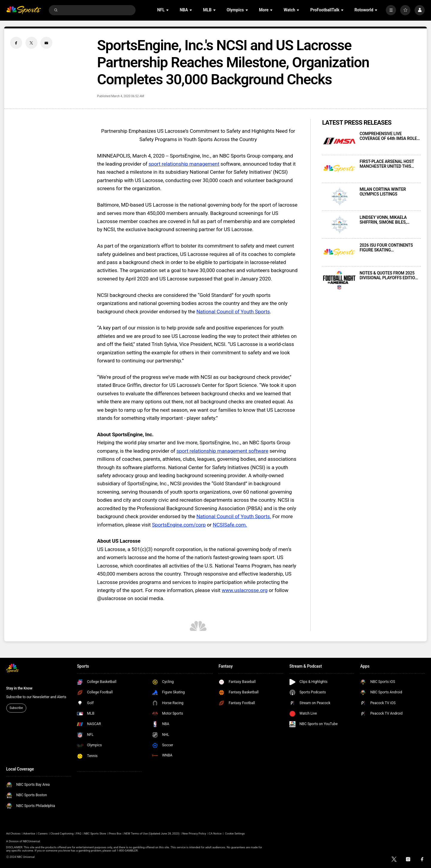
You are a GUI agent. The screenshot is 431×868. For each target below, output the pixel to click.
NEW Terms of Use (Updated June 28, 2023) (152, 833)
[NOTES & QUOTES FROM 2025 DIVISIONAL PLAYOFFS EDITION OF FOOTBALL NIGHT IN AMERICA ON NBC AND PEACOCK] (339, 280)
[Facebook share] (16, 43)
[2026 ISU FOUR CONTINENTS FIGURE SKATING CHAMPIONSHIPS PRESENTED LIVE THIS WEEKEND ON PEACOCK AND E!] (339, 253)
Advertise (29, 833)
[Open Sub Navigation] (168, 10)
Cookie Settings (235, 833)
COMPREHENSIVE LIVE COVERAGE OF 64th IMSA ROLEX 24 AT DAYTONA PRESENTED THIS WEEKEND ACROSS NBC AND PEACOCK (389, 136)
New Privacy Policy (194, 833)
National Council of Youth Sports (233, 312)
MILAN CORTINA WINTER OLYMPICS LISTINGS (383, 192)
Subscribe (16, 708)
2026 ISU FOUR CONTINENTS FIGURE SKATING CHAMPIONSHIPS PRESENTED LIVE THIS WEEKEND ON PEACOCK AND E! (387, 248)
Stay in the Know (19, 688)
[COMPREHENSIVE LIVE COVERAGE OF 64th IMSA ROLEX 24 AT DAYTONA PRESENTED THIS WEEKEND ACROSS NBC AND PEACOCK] (339, 141)
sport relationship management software (223, 451)
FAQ (79, 833)
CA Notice (215, 833)
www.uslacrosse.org (245, 590)
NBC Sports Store (95, 833)
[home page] (24, 10)
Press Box (115, 833)
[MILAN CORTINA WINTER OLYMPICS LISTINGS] (339, 197)
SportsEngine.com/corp (179, 525)
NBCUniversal (31, 841)
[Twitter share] (31, 43)
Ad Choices (13, 833)
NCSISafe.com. (230, 525)
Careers (43, 833)
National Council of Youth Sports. (234, 516)
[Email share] (46, 43)
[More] (391, 10)
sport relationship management (184, 164)
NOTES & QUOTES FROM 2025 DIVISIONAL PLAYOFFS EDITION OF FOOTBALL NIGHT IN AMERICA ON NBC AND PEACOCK (389, 275)
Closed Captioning (62, 833)
